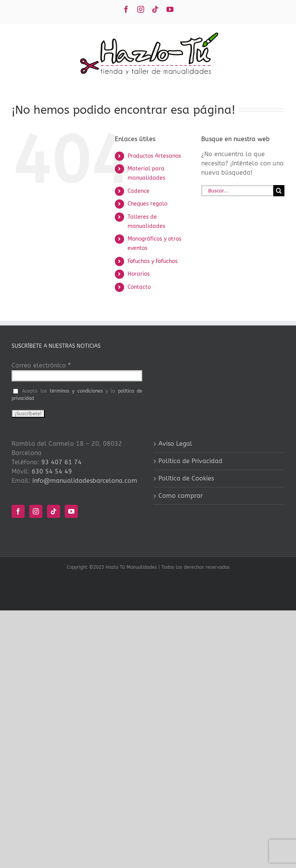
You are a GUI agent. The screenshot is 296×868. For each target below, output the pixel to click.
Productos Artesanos (154, 156)
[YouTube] (71, 511)
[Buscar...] (237, 191)
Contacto (139, 287)
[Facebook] (18, 511)
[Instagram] (36, 511)
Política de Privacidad (190, 461)
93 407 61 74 (61, 462)
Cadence (139, 191)
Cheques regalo (147, 204)
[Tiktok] (54, 511)
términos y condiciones (76, 391)
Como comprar (181, 496)
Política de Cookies (186, 478)
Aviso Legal (175, 444)
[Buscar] (279, 191)
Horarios (139, 274)
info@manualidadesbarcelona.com (85, 481)
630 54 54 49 (52, 471)
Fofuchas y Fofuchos (153, 261)
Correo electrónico (41, 365)
